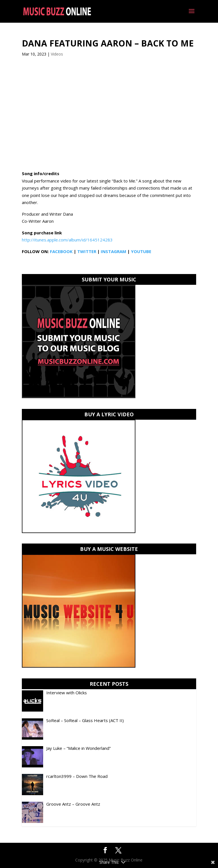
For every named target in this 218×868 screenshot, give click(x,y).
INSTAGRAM (114, 251)
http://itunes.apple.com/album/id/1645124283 (67, 240)
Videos (57, 54)
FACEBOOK (61, 251)
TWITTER (87, 251)
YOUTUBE (141, 251)
